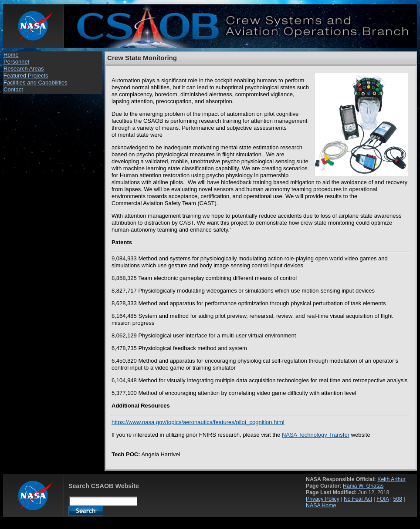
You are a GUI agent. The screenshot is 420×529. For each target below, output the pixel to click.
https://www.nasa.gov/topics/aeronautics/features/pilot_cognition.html (198, 422)
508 (398, 499)
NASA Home (321, 505)
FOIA (383, 499)
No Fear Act (358, 499)
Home (11, 55)
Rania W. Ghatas (363, 486)
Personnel (16, 62)
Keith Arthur (391, 479)
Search (86, 511)
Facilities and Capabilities (36, 83)
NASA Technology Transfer (316, 435)
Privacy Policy (323, 499)
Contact (13, 89)
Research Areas (24, 69)
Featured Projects (26, 76)
